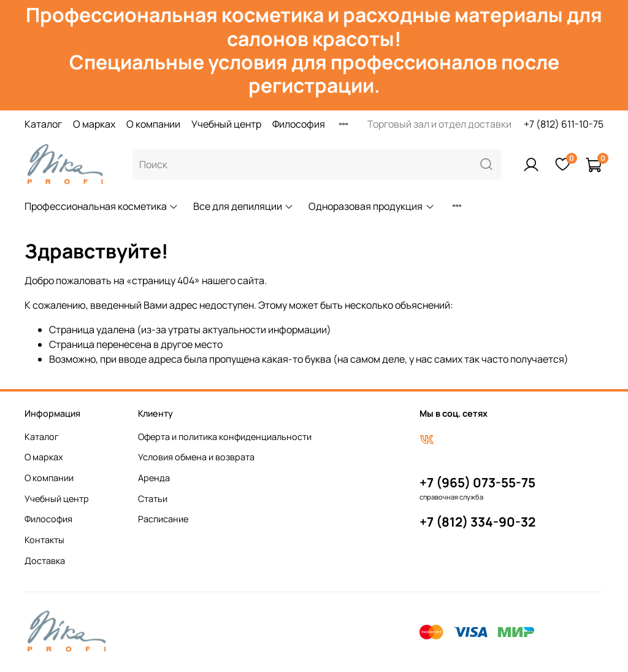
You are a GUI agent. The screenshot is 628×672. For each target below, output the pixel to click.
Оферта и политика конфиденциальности (225, 437)
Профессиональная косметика (101, 206)
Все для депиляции (243, 206)
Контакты (44, 540)
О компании (153, 124)
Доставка (45, 561)
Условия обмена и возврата (196, 457)
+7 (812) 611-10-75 (564, 124)
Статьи (153, 499)
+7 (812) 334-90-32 (477, 522)
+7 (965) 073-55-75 (477, 482)
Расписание (163, 519)
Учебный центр (226, 124)
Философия (299, 124)
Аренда (154, 478)
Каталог (43, 124)
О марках (94, 124)
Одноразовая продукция (371, 206)
